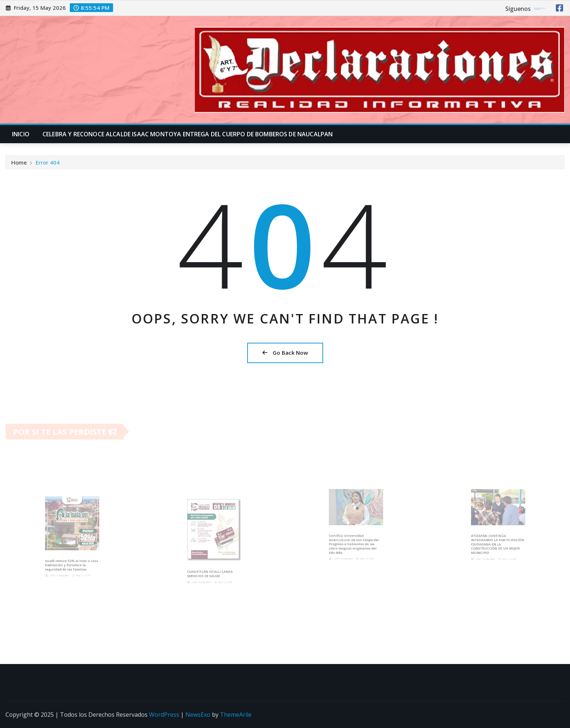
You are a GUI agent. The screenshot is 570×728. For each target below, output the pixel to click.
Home (19, 164)
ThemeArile (236, 715)
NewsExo (198, 715)
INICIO (21, 134)
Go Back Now (285, 353)
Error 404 (48, 164)
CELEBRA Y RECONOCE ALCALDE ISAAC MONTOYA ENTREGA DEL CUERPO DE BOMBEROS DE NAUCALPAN (188, 134)
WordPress (164, 715)
